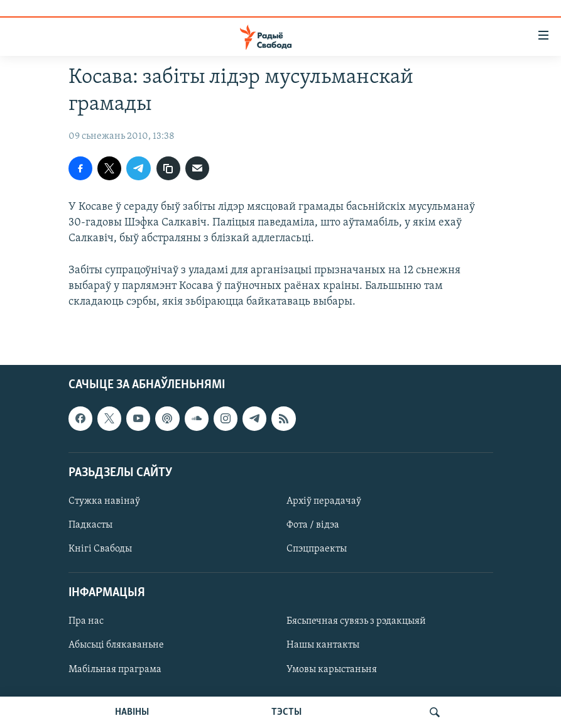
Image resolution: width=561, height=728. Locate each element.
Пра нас (86, 622)
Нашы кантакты (323, 646)
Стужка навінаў (104, 501)
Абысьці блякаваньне (116, 646)
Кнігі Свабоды (100, 549)
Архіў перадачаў (324, 501)
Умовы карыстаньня (332, 670)
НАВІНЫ (132, 712)
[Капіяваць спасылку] (168, 168)
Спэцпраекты (317, 549)
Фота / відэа (313, 525)
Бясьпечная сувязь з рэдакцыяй (356, 622)
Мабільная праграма (115, 670)
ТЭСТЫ (286, 712)
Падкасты (90, 525)
